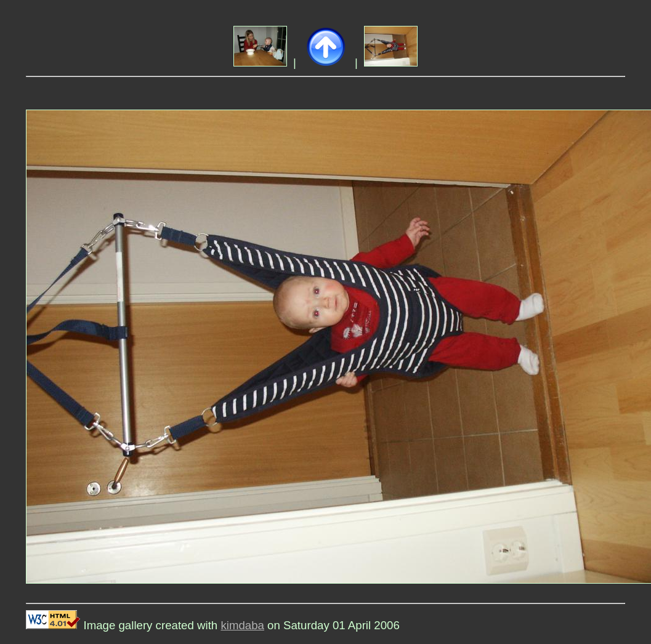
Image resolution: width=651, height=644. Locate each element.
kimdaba (242, 625)
